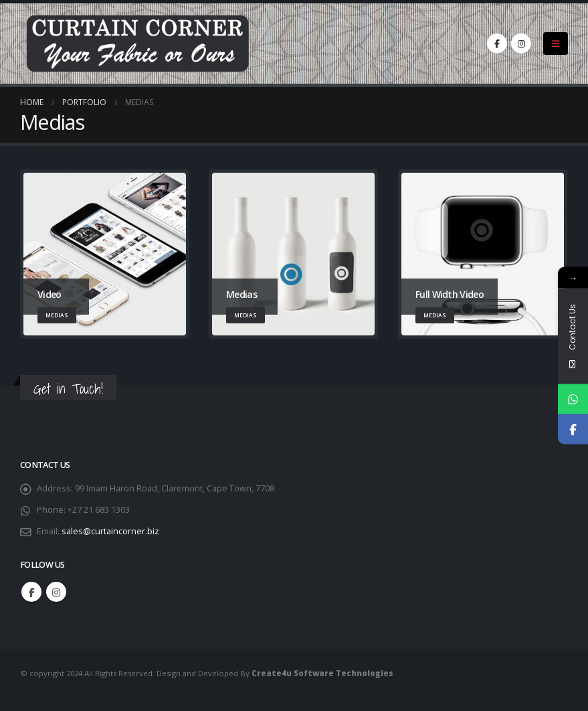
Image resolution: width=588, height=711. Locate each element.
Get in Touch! (68, 389)
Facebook (31, 592)
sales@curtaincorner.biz (110, 531)
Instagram (56, 592)
